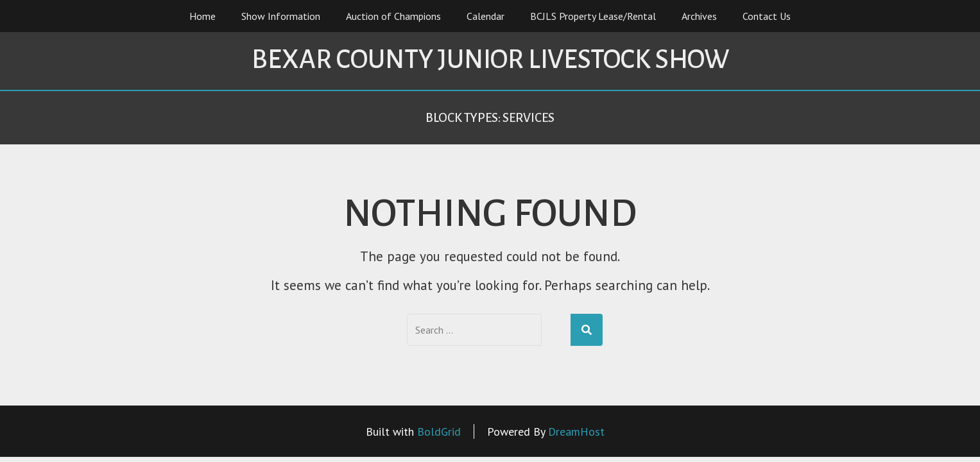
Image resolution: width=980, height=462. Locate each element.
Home (202, 16)
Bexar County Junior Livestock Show (490, 60)
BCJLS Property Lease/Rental (593, 16)
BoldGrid (439, 432)
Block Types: (490, 118)
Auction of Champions (393, 16)
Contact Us (767, 16)
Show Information (281, 16)
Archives (699, 16)
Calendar (486, 16)
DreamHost (576, 432)
